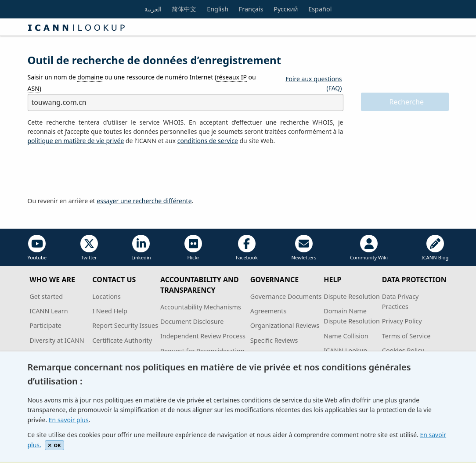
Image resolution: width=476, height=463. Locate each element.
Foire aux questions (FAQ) (314, 83)
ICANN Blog (435, 248)
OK (54, 445)
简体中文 (184, 9)
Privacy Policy (402, 321)
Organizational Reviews (285, 325)
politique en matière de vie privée (76, 141)
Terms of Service (406, 336)
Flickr (193, 248)
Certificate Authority (122, 340)
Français (251, 9)
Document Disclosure (192, 321)
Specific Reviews (274, 340)
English (218, 9)
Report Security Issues (125, 325)
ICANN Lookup (345, 350)
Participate (45, 325)
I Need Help (110, 311)
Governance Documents (286, 296)
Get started (46, 296)
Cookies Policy (403, 350)
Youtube (37, 248)
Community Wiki (369, 248)
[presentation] (94, 171)
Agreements (269, 311)
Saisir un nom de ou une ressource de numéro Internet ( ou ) (142, 83)
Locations (106, 296)
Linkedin (141, 248)
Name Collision (346, 336)
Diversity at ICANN (57, 340)
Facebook (247, 248)
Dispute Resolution (352, 296)
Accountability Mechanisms (201, 307)
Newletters (304, 248)
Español (320, 9)
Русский (286, 9)
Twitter (89, 248)
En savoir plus (69, 420)
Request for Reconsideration (202, 351)
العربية (153, 9)
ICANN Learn (49, 311)
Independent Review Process (203, 336)
